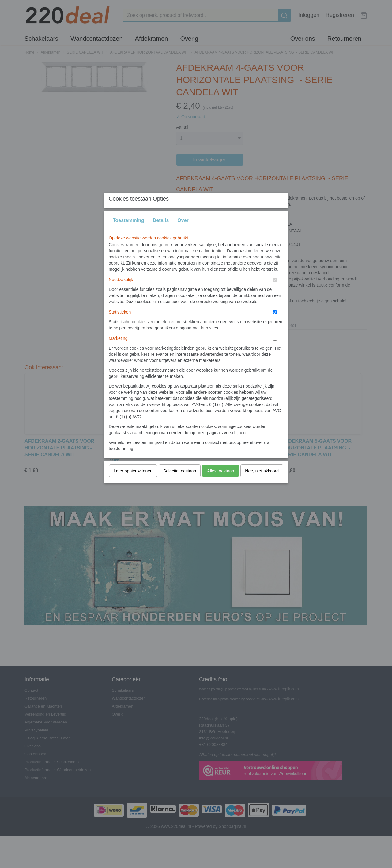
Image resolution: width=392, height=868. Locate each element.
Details (161, 232)
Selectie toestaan (180, 483)
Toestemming (128, 232)
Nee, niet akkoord (262, 483)
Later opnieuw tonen (133, 483)
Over (183, 232)
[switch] (275, 292)
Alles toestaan (221, 483)
